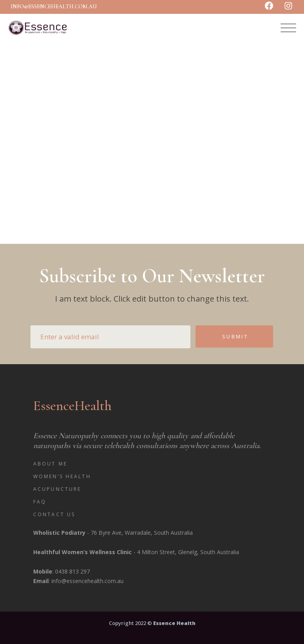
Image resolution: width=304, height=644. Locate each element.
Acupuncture (57, 489)
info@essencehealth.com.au (54, 7)
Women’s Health (62, 476)
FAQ (40, 502)
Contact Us (54, 514)
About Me (50, 464)
